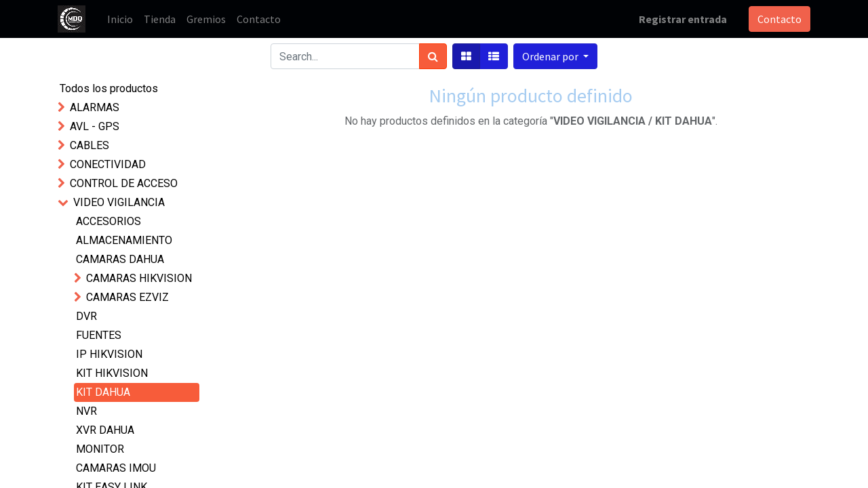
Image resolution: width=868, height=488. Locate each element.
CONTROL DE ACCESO (124, 183)
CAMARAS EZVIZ (127, 297)
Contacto (780, 19)
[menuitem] (120, 19)
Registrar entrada (683, 19)
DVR (86, 316)
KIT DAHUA (103, 392)
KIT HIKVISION (112, 373)
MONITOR (100, 449)
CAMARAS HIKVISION (139, 278)
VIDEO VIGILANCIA (119, 202)
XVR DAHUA (105, 430)
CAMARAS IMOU (116, 468)
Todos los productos (109, 88)
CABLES (90, 145)
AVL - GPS (95, 126)
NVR (86, 411)
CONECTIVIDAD (108, 164)
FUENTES (99, 335)
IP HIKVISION (109, 354)
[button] (555, 56)
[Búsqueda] (433, 56)
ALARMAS (95, 107)
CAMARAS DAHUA (120, 259)
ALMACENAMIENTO (124, 240)
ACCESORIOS (108, 221)
